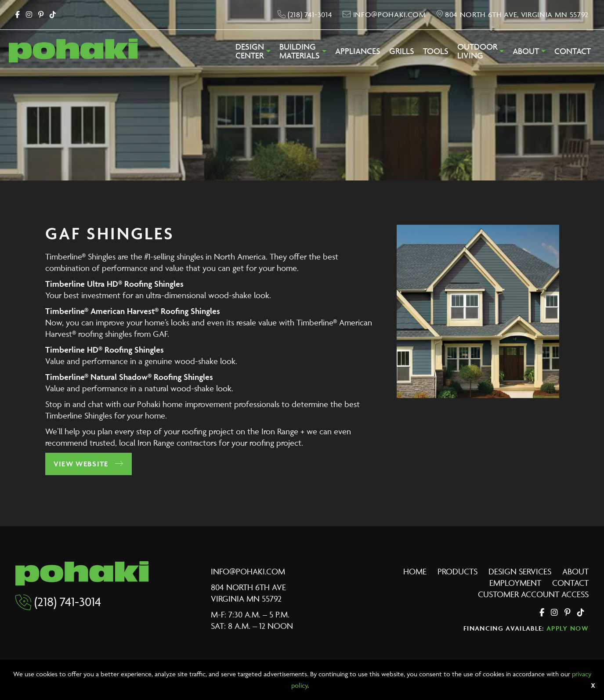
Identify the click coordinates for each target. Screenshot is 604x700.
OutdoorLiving (477, 51)
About (526, 51)
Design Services (520, 571)
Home (415, 571)
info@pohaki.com (248, 571)
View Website (89, 464)
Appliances (358, 51)
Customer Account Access (533, 594)
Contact (573, 51)
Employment (515, 583)
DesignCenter (250, 51)
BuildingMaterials (300, 51)
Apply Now (568, 628)
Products (458, 571)
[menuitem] (253, 54)
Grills (402, 51)
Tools (436, 51)
